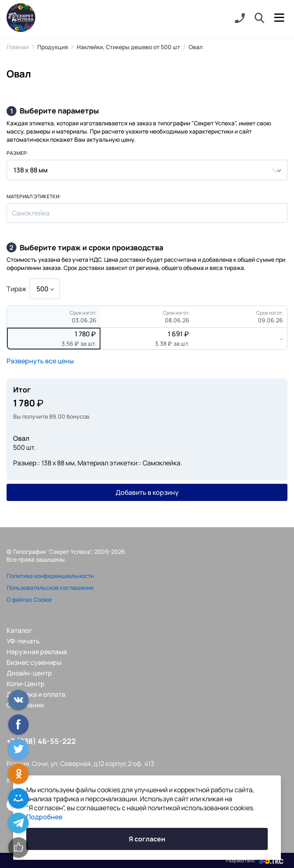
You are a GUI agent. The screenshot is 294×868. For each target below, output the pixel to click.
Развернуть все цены (40, 361)
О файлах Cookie (29, 599)
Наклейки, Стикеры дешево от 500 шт (128, 47)
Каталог (19, 630)
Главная (18, 47)
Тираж (16, 289)
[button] (260, 18)
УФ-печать (23, 641)
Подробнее (44, 817)
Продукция (53, 47)
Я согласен (147, 839)
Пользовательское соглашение (50, 588)
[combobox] (147, 170)
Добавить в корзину (147, 492)
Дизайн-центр (29, 673)
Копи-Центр (26, 684)
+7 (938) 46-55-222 (41, 741)
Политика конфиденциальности (50, 576)
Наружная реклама (37, 652)
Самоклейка (31, 213)
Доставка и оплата (36, 694)
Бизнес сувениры (34, 662)
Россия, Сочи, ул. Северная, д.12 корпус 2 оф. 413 (80, 764)
